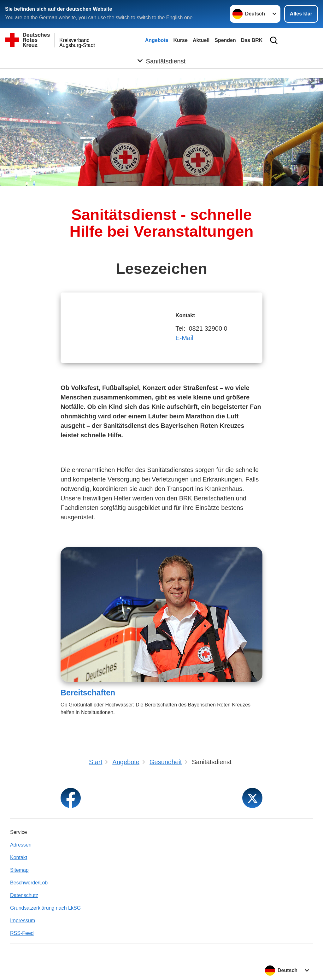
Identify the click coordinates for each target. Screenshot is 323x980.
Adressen (21, 845)
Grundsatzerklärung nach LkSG (45, 908)
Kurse (181, 40)
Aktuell (201, 40)
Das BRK (252, 40)
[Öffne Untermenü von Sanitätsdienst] (161, 61)
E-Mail (184, 338)
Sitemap (19, 870)
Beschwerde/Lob (29, 883)
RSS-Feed (22, 933)
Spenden (225, 40)
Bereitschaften (88, 693)
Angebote (157, 40)
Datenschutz (24, 895)
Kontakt (19, 857)
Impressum (23, 921)
